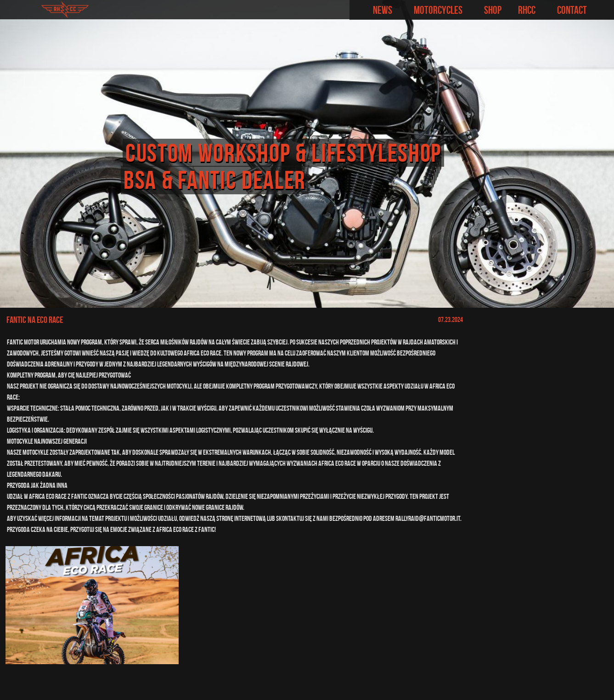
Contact (572, 10)
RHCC (527, 10)
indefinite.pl (547, 687)
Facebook (603, 10)
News (383, 10)
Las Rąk (600, 687)
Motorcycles (438, 10)
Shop (493, 10)
